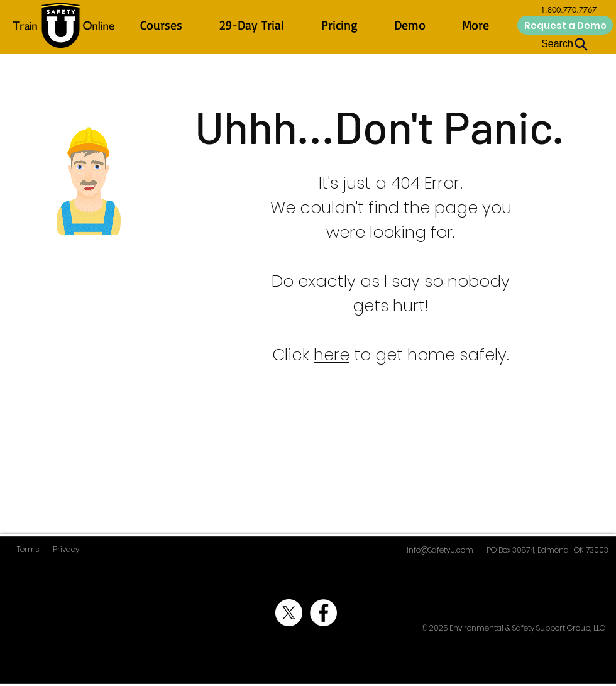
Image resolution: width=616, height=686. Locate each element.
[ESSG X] (289, 613)
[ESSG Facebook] (323, 613)
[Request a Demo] (565, 25)
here (332, 355)
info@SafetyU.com (440, 550)
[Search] (565, 44)
